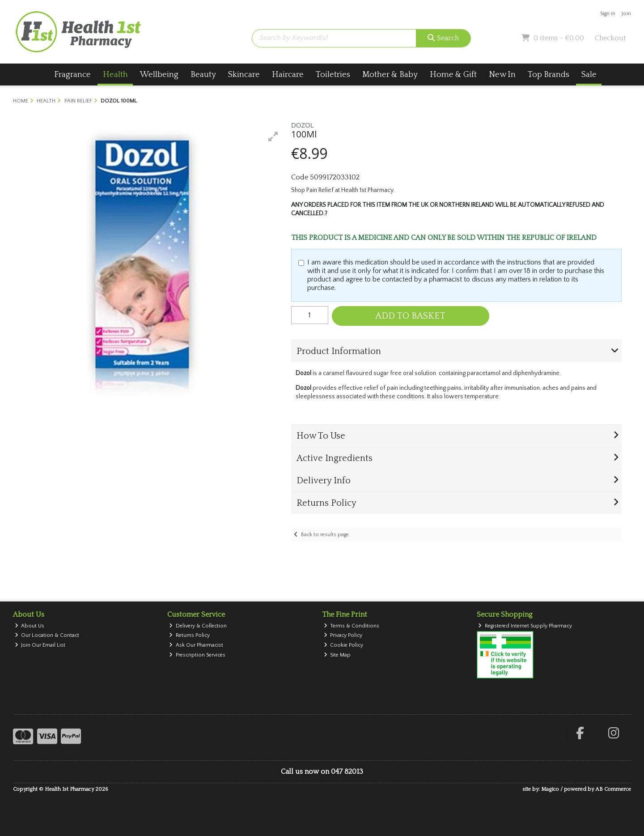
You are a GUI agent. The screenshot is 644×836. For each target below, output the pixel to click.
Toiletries (333, 75)
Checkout (610, 38)
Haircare (288, 75)
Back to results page (325, 535)
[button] (273, 136)
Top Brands (549, 75)
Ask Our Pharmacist (196, 645)
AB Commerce (613, 789)
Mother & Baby (390, 75)
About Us (30, 626)
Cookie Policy (344, 645)
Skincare (244, 75)
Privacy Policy (343, 635)
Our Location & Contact (47, 635)
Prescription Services (197, 655)
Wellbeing (159, 75)
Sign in (608, 14)
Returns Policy (189, 635)
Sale (589, 75)
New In (502, 75)
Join (626, 14)
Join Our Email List (40, 645)
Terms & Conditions (352, 626)
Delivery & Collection (198, 626)
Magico (550, 789)
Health (115, 75)
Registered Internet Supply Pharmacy (525, 626)
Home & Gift (453, 75)
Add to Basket (410, 316)
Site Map (337, 655)
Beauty (203, 75)
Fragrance (72, 75)
